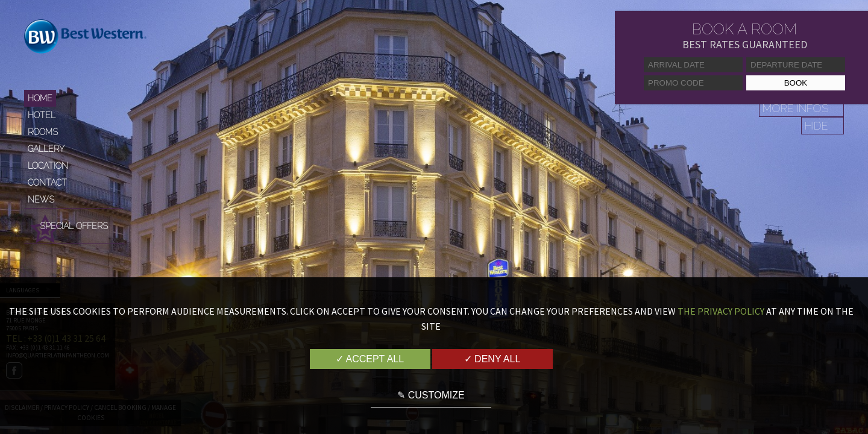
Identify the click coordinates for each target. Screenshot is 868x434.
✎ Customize (431, 395)
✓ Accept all (370, 359)
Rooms (43, 132)
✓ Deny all (492, 359)
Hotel (42, 115)
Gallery (46, 149)
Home (40, 98)
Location (48, 166)
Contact (47, 183)
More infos (795, 108)
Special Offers (74, 226)
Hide (816, 126)
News (41, 200)
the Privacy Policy (721, 311)
